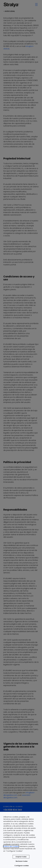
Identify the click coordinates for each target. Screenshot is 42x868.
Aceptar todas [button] (21, 857)
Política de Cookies (11, 846)
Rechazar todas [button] (22, 861)
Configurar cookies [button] (22, 866)
